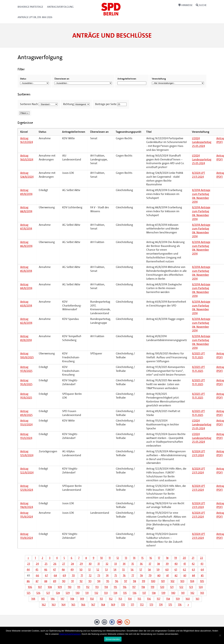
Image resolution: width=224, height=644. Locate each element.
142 (192, 593)
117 (134, 587)
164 (63, 605)
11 (110, 558)
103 (182, 581)
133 (106, 593)
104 (192, 581)
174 (161, 605)
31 (99, 564)
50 (81, 570)
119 (152, 587)
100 (153, 581)
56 (132, 570)
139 (163, 593)
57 (141, 570)
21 (193, 558)
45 (37, 570)
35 (133, 564)
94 (99, 581)
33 (116, 564)
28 (72, 564)
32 (107, 564)
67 (46, 576)
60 (167, 570)
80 (159, 576)
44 (28, 570)
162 (44, 605)
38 (158, 564)
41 (185, 564)
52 (98, 570)
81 (168, 576)
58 (149, 570)
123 (191, 587)
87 (37, 581)
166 (83, 605)
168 (103, 605)
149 (82, 599)
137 (144, 593)
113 (97, 587)
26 (55, 564)
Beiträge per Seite (106, 104)
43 (202, 564)
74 (107, 576)
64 (202, 570)
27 (64, 564)
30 (90, 564)
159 (178, 599)
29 (81, 564)
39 (167, 564)
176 (180, 605)
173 (151, 605)
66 (37, 576)
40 (176, 564)
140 (173, 593)
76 (124, 576)
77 (133, 576)
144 (33, 599)
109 (60, 587)
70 (73, 576)
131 (87, 593)
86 (28, 581)
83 (185, 576)
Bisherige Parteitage (30, 7)
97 (126, 581)
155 (139, 599)
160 (188, 599)
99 (144, 581)
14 (134, 558)
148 (72, 599)
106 (30, 587)
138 (154, 593)
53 (106, 570)
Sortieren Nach (29, 104)
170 (123, 605)
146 (53, 599)
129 (68, 593)
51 (89, 570)
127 (48, 593)
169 (113, 605)
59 (158, 570)
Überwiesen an (62, 79)
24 (37, 564)
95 (108, 581)
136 (135, 593)
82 (176, 576)
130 (78, 593)
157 (159, 599)
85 (202, 576)
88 (46, 581)
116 (125, 587)
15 (142, 558)
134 (115, 593)
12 (118, 558)
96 (117, 581)
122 (181, 587)
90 (64, 581)
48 (63, 570)
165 (73, 605)
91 (72, 581)
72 (90, 576)
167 (93, 605)
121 (172, 587)
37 (150, 564)
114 (106, 587)
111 (79, 587)
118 (143, 587)
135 (125, 593)
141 (183, 593)
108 (50, 587)
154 (130, 599)
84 (194, 576)
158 (168, 599)
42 (193, 564)
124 (201, 587)
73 (99, 576)
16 (151, 558)
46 (46, 570)
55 (123, 570)
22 (202, 558)
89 (55, 581)
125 (29, 593)
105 (202, 581)
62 (184, 570)
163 (54, 605)
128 (58, 593)
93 (90, 581)
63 (193, 570)
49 (72, 570)
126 (38, 593)
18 (167, 558)
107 (40, 587)
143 (202, 593)
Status (23, 79)
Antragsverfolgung (60, 7)
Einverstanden (113, 639)
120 (162, 587)
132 (96, 593)
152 (111, 599)
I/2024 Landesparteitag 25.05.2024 (202, 142)
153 (120, 599)
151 (101, 599)
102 (173, 581)
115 (115, 587)
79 (150, 576)
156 (149, 599)
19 (176, 558)
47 (54, 570)
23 (29, 564)
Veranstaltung (159, 79)
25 (46, 564)
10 (101, 558)
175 (170, 605)
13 (126, 558)
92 (81, 581)
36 (141, 564)
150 (92, 599)
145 (43, 599)
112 (88, 587)
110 (70, 587)
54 (115, 570)
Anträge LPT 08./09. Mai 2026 (35, 17)
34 (124, 564)
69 (64, 576)
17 (159, 558)
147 (62, 599)
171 (132, 605)
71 (82, 576)
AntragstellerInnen (127, 79)
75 (116, 576)
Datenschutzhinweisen (70, 634)
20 (184, 558)
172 (142, 605)
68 (55, 576)
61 (176, 570)
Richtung (69, 104)
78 (141, 576)
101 (163, 581)
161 (197, 599)
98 (134, 581)
